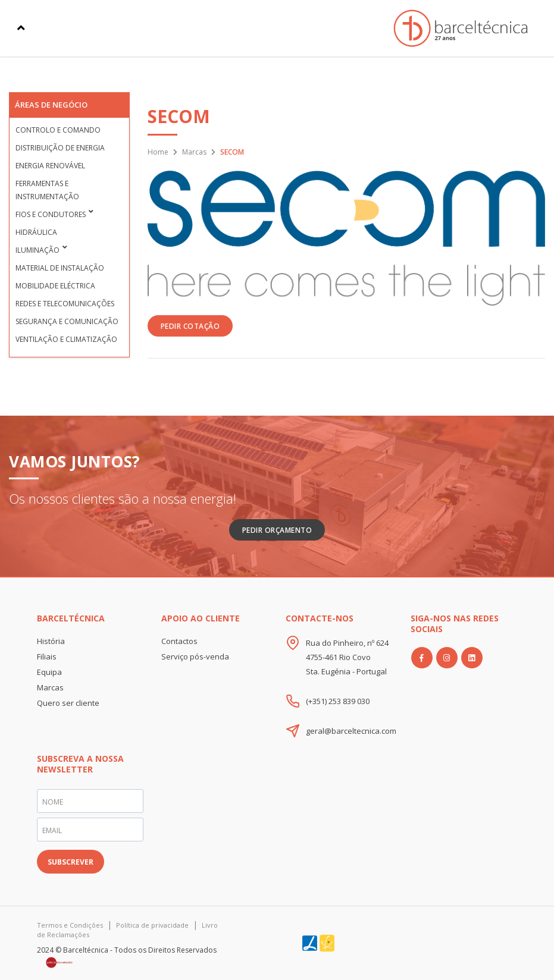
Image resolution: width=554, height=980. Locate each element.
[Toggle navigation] (21, 28)
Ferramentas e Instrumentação (47, 190)
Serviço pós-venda (195, 657)
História (51, 641)
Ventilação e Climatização (66, 339)
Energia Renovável (50, 166)
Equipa (49, 672)
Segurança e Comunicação (67, 321)
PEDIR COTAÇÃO (190, 326)
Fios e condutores (51, 214)
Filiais (47, 657)
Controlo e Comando (58, 130)
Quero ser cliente (68, 703)
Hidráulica (36, 232)
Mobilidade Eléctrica (55, 286)
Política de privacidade (152, 925)
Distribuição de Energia (60, 148)
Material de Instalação (60, 268)
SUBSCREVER (71, 862)
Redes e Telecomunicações (65, 304)
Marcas (194, 152)
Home (158, 152)
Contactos (179, 641)
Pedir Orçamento (277, 530)
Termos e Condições (70, 925)
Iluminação (37, 250)
